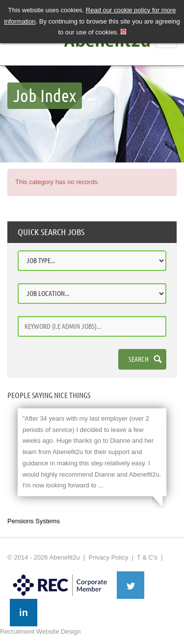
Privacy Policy (108, 557)
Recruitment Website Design (40, 631)
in (24, 613)
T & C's (147, 557)
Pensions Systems (34, 521)
